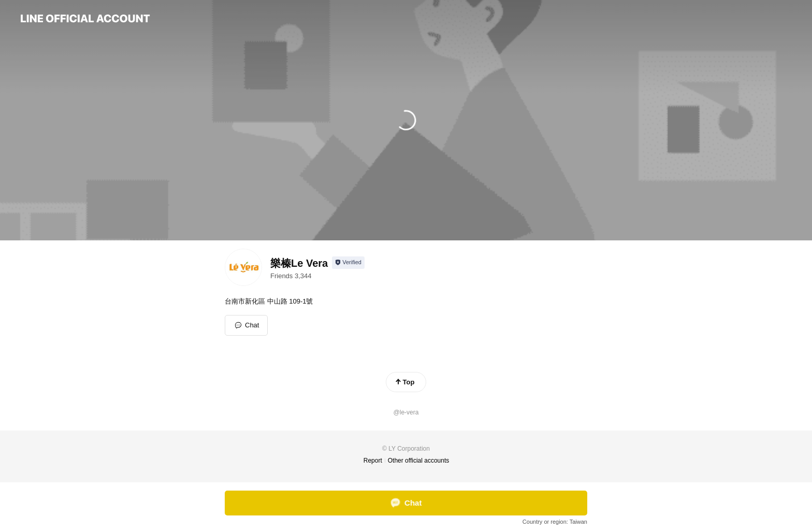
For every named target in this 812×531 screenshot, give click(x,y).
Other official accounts (419, 461)
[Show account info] (348, 263)
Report (373, 461)
